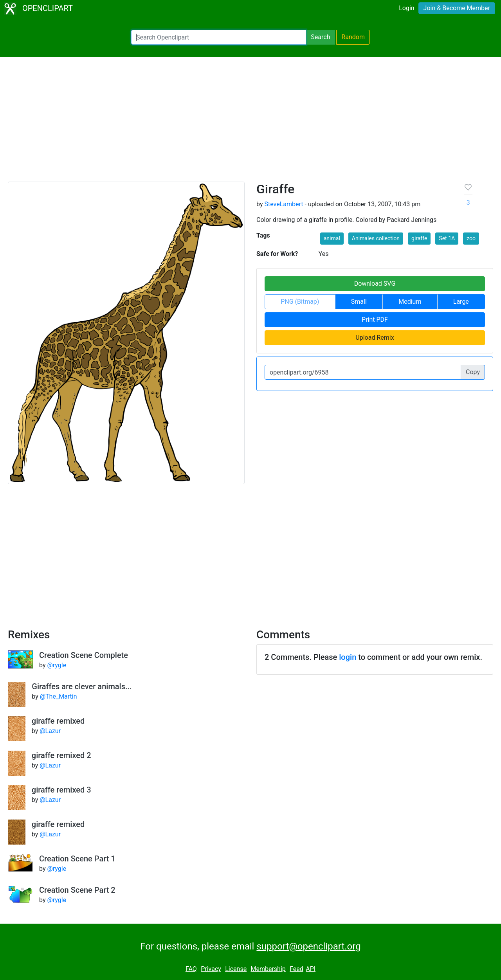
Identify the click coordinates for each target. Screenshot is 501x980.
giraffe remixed (58, 721)
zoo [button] (471, 238)
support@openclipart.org (308, 946)
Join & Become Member (457, 8)
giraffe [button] (419, 238)
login (348, 657)
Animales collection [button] (376, 238)
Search (320, 37)
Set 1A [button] (447, 238)
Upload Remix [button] (375, 338)
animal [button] (332, 238)
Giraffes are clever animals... (82, 686)
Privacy (211, 969)
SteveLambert (284, 204)
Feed (296, 969)
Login (406, 8)
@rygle (57, 665)
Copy (473, 372)
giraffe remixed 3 (61, 790)
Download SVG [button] (375, 284)
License (236, 969)
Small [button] (359, 302)
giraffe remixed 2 (61, 755)
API (311, 969)
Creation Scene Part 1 (77, 859)
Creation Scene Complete (84, 655)
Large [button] (461, 302)
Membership (268, 969)
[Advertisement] (250, 123)
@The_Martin (59, 696)
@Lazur (50, 731)
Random (353, 37)
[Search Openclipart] (219, 37)
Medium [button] (410, 302)
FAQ (191, 969)
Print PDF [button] (375, 320)
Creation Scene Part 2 (77, 890)
